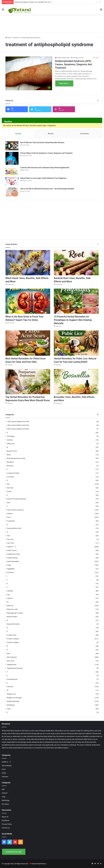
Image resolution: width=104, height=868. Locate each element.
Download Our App (14, 852)
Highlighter (11, 569)
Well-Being (11, 705)
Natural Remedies (13, 624)
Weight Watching (13, 701)
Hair (8, 536)
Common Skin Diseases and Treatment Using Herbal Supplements (45, 168)
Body (9, 455)
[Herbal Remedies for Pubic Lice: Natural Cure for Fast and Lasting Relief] (76, 343)
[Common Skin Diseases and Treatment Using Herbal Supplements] (12, 171)
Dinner (9, 491)
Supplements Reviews (15, 668)
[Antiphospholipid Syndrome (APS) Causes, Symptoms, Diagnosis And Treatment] (29, 73)
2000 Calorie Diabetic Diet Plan (18, 429)
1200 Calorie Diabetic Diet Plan (18, 421)
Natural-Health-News (39, 864)
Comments (85, 134)
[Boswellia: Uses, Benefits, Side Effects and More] (76, 382)
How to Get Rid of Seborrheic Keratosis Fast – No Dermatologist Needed (47, 189)
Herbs (9, 565)
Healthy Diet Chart (13, 554)
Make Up (10, 606)
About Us (5, 817)
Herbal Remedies (13, 561)
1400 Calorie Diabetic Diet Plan (18, 425)
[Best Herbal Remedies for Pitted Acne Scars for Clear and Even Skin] (28, 343)
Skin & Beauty (12, 657)
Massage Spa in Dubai (15, 613)
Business (10, 466)
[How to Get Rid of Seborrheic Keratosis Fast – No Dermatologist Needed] (12, 192)
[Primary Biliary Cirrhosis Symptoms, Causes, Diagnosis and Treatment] (12, 158)
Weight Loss (11, 694)
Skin (8, 653)
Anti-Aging (11, 436)
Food (9, 517)
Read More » (64, 83)
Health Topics (12, 550)
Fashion (10, 514)
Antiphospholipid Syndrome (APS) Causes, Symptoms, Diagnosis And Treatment (73, 64)
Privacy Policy (7, 824)
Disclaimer (6, 820)
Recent (51, 134)
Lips (8, 595)
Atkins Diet (11, 444)
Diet (8, 484)
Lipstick (10, 598)
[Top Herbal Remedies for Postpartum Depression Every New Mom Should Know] (28, 382)
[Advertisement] (52, 22)
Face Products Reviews (15, 510)
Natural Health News (63, 58)
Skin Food (10, 661)
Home (8, 38)
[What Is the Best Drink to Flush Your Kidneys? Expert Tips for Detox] (28, 301)
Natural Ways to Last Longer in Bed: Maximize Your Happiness (43, 178)
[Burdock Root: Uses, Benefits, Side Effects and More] (76, 263)
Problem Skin (12, 635)
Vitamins (10, 687)
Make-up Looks (12, 609)
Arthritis (10, 440)
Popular (18, 134)
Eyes (9, 502)
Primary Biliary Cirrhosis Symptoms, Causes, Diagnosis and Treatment (46, 153)
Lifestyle (10, 591)
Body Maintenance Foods (16, 458)
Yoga (9, 709)
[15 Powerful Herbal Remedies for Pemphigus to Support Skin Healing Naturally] (76, 301)
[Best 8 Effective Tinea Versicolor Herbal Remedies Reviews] (12, 146)
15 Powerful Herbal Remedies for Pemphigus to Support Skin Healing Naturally (73, 320)
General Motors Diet (14, 528)
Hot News (10, 572)
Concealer (10, 477)
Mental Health (12, 617)
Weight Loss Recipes (14, 698)
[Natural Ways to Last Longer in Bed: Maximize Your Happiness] (12, 181)
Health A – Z (11, 547)
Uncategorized (12, 679)
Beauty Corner (12, 451)
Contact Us (6, 828)
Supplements (12, 664)
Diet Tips (10, 488)
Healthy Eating (12, 558)
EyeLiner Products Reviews (17, 499)
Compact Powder (13, 473)
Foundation (11, 521)
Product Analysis (13, 639)
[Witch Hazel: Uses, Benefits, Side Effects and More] (28, 263)
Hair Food (10, 543)
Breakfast (10, 462)
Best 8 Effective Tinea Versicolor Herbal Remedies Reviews (42, 143)
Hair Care (10, 539)
